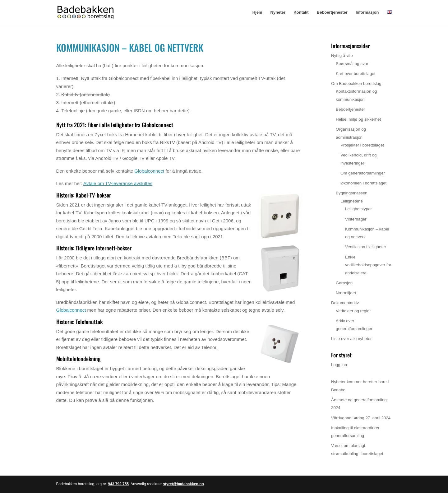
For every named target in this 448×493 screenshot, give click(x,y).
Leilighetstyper (358, 209)
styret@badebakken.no (183, 484)
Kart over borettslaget (356, 74)
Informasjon (367, 12)
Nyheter (278, 12)
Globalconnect (149, 171)
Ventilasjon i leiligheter (366, 247)
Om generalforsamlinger (363, 173)
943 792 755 (118, 484)
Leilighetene (352, 201)
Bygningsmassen (352, 193)
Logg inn (339, 365)
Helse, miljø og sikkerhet (358, 119)
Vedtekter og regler (353, 311)
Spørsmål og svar (352, 64)
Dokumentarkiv (345, 303)
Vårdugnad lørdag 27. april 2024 (361, 418)
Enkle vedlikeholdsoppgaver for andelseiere (368, 265)
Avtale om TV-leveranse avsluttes (118, 183)
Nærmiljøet (346, 293)
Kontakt (301, 12)
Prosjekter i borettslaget (362, 145)
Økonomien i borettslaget (363, 183)
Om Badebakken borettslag (356, 84)
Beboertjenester (332, 12)
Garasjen (344, 283)
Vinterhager (356, 219)
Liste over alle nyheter (351, 339)
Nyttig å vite (342, 56)
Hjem (257, 12)
